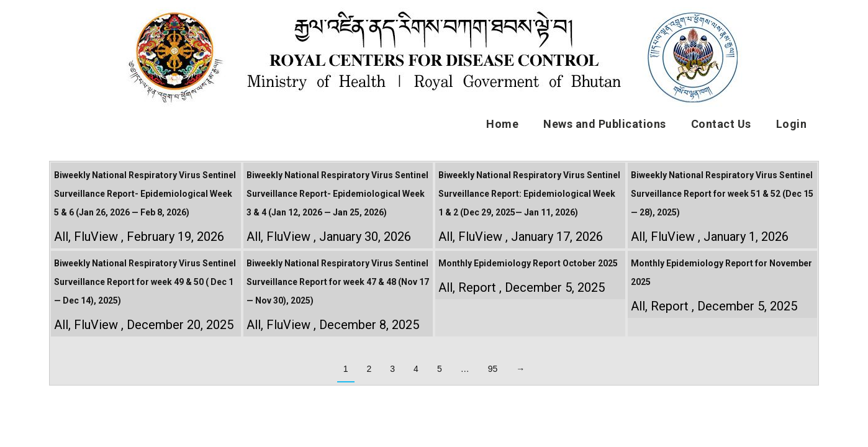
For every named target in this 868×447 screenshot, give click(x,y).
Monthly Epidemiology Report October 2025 (528, 263)
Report (477, 287)
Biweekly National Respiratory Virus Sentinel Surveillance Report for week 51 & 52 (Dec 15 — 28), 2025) (722, 194)
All (61, 237)
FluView (96, 237)
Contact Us (721, 124)
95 (493, 369)
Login (792, 124)
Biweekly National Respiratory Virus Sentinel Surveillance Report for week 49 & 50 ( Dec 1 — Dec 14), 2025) (145, 282)
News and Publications (605, 124)
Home (502, 124)
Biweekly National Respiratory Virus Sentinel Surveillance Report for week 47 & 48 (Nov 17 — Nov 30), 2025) (338, 282)
